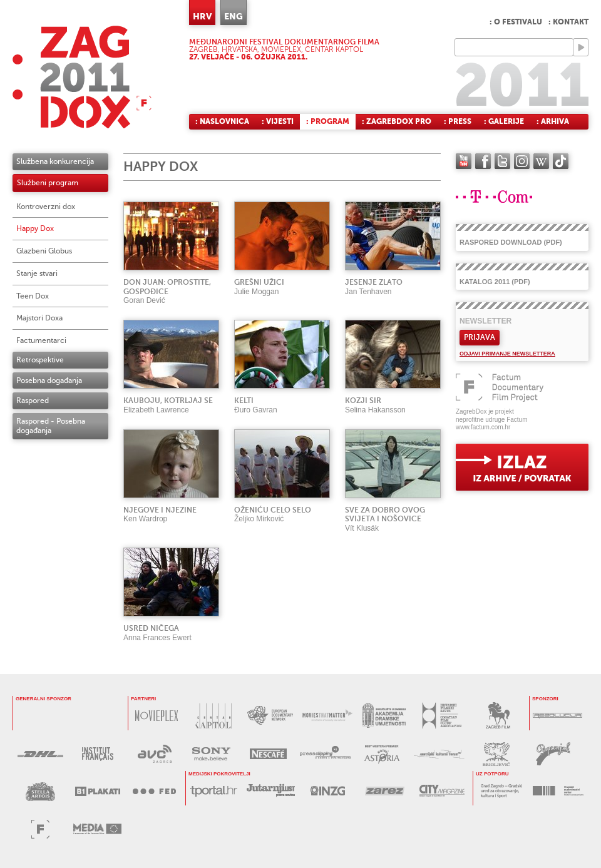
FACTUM (40, 829)
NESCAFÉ (268, 754)
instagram (522, 161)
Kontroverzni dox (46, 207)
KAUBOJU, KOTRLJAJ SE (168, 401)
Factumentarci (41, 340)
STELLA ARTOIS (40, 791)
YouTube (464, 161)
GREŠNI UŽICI (259, 282)
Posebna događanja (49, 380)
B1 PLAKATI (97, 791)
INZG (328, 791)
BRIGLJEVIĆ (496, 754)
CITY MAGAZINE (442, 791)
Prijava (480, 337)
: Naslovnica (222, 121)
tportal (214, 791)
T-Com (59, 716)
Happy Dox (35, 228)
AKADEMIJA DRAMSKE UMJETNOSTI (384, 716)
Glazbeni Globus (44, 251)
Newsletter (485, 321)
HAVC (558, 791)
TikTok (561, 161)
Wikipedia (541, 161)
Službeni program (48, 183)
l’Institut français (97, 754)
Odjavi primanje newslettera (507, 354)
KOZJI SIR (363, 401)
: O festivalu (516, 22)
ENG (234, 16)
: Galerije (504, 121)
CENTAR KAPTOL (213, 716)
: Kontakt (568, 22)
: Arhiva (553, 121)
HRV (202, 16)
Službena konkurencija (55, 161)
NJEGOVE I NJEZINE (160, 510)
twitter (502, 161)
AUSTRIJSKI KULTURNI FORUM (439, 754)
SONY (211, 754)
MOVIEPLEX (156, 716)
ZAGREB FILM (498, 716)
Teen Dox (33, 296)
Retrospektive (40, 360)
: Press (458, 121)
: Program (328, 121)
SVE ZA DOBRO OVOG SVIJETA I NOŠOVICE (385, 515)
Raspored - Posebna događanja (51, 426)
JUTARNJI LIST (271, 791)
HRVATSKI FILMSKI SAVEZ (441, 716)
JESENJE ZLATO (374, 282)
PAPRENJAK (553, 754)
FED (154, 791)
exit (522, 467)
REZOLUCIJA (557, 716)
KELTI (244, 401)
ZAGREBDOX (82, 77)
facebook (483, 161)
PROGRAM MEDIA (97, 829)
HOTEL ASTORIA (382, 754)
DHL (40, 754)
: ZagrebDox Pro (397, 121)
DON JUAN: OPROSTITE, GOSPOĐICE (167, 287)
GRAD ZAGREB (501, 791)
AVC (154, 754)
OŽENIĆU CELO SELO (273, 510)
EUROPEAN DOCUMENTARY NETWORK (270, 716)
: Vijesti (278, 121)
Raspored (33, 401)
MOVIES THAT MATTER (327, 716)
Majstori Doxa (39, 318)
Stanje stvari (37, 273)
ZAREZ (385, 791)
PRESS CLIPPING (325, 754)
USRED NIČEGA (151, 628)
